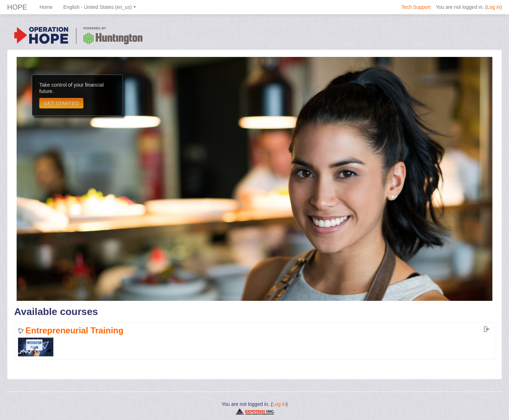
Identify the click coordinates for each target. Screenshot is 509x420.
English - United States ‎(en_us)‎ (100, 7)
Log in (493, 7)
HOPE (17, 7)
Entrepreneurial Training (74, 331)
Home (46, 7)
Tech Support (416, 7)
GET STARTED (61, 103)
